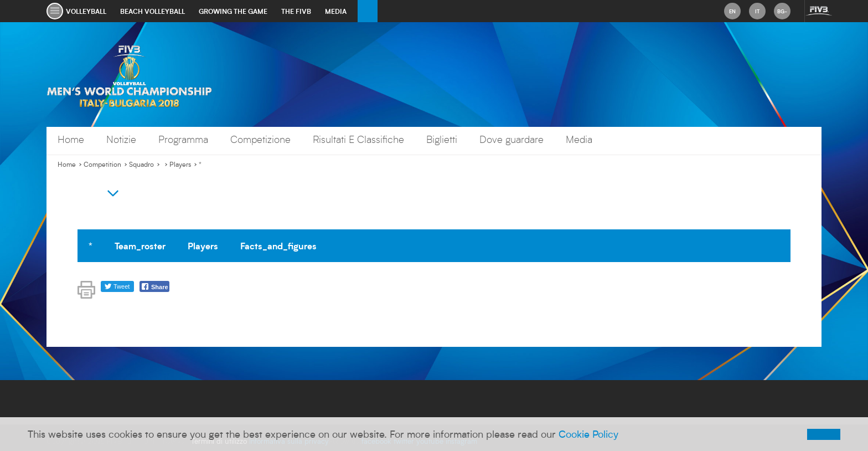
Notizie (121, 139)
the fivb (296, 11)
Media (579, 139)
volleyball (86, 11)
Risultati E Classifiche (358, 139)
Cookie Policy (588, 434)
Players (180, 165)
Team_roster (140, 245)
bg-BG (782, 14)
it (757, 11)
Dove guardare (512, 139)
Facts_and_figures (278, 245)
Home (71, 139)
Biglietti (442, 139)
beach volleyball (153, 11)
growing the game (233, 11)
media (336, 11)
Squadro (141, 165)
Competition (102, 165)
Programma (183, 139)
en (732, 11)
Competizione (260, 139)
